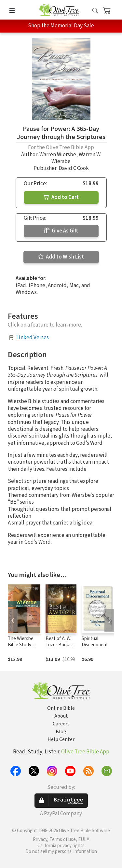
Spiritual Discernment (95, 642)
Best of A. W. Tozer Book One (58, 645)
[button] (95, 11)
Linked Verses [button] (33, 338)
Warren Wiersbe (58, 155)
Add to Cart (61, 197)
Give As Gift (61, 231)
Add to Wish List (61, 257)
